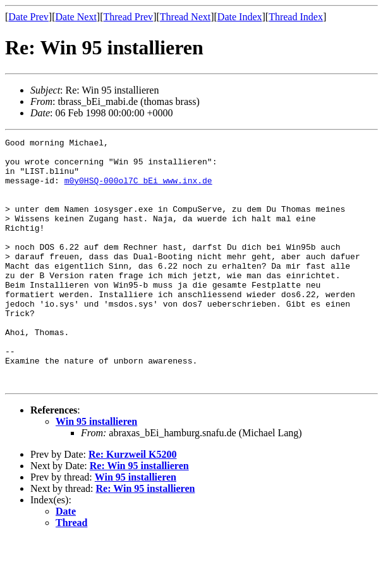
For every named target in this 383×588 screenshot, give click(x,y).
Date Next (76, 17)
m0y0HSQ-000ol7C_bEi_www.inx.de (138, 190)
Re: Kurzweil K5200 (133, 504)
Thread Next (185, 17)
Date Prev (28, 17)
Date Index (240, 17)
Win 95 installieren (96, 471)
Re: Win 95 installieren (139, 515)
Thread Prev (128, 17)
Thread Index (296, 17)
